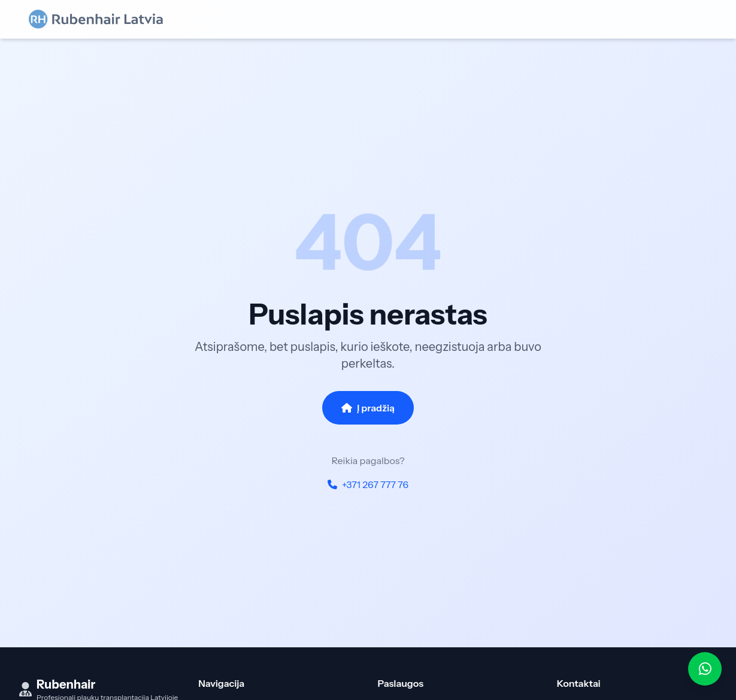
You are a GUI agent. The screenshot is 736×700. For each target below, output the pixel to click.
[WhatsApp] (705, 669)
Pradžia (213, 689)
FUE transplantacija (415, 689)
